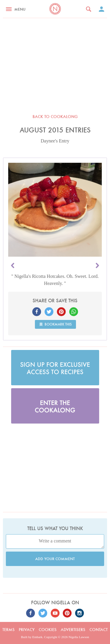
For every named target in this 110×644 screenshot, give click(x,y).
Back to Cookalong (55, 117)
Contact (99, 630)
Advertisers (73, 630)
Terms (9, 630)
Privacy (27, 630)
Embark (37, 637)
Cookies (48, 630)
